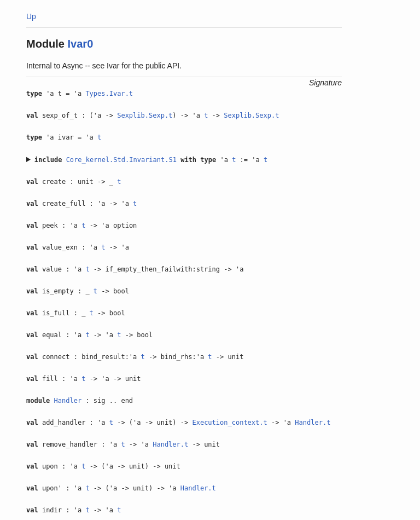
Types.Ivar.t (109, 94)
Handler (68, 401)
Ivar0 (81, 44)
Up (31, 16)
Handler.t (313, 423)
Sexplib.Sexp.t (145, 115)
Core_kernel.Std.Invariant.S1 (121, 160)
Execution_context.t (229, 423)
